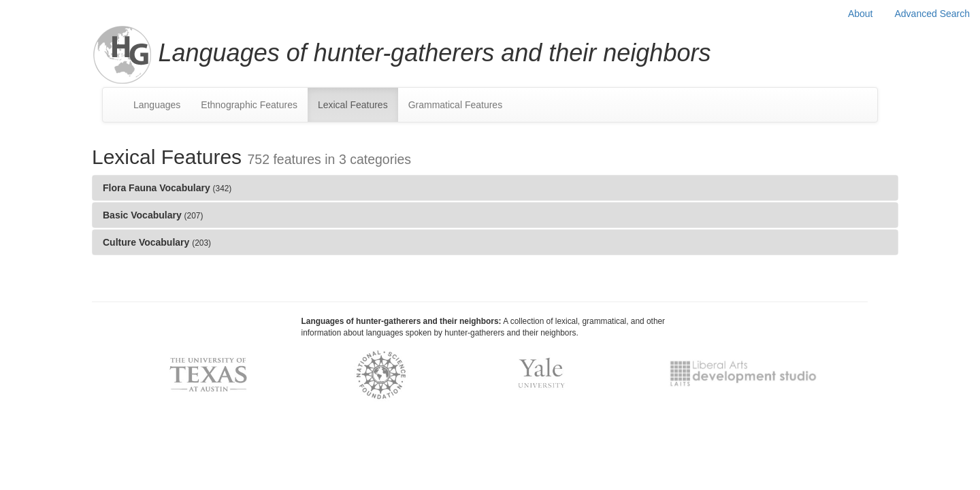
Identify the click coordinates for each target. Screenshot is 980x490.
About (861, 14)
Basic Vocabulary (153, 215)
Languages (157, 105)
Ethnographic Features (249, 105)
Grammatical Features (455, 105)
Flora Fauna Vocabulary (167, 188)
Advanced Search (932, 14)
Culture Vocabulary (157, 242)
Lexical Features (353, 105)
